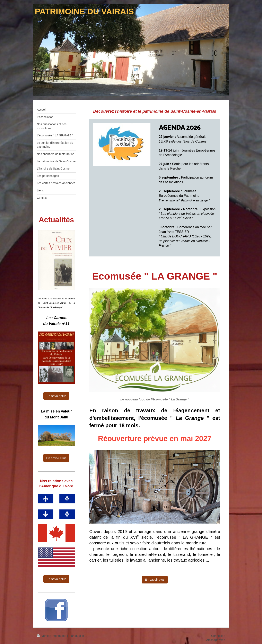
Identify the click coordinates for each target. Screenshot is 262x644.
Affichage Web (216, 640)
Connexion (218, 636)
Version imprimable (52, 636)
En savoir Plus (56, 458)
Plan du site (76, 636)
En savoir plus (155, 579)
